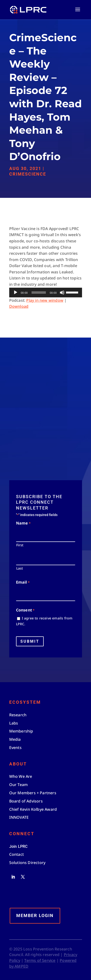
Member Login (35, 915)
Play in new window (45, 300)
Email (23, 583)
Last (20, 568)
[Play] (16, 293)
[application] (46, 293)
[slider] (39, 293)
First (20, 545)
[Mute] (62, 293)
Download (19, 306)
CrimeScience (28, 174)
